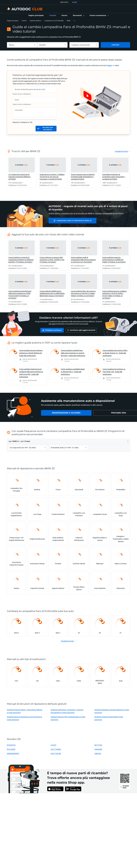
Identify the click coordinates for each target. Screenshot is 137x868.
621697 (53, 745)
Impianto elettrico (35, 21)
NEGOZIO (64, 2)
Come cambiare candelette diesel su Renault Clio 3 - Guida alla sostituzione (73, 372)
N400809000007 (13, 753)
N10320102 (11, 745)
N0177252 (98, 745)
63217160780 (56, 753)
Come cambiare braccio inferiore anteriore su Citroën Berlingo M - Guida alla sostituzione (31, 353)
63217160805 (56, 749)
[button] (78, 16)
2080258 (98, 753)
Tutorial (24, 21)
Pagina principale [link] (13, 21)
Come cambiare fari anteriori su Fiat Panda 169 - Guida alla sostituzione (114, 372)
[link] (36, 16)
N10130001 (11, 749)
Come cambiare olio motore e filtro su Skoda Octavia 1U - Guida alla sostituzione (115, 353)
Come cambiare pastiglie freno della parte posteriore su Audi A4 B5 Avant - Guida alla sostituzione (73, 353)
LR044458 (98, 749)
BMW (69, 21)
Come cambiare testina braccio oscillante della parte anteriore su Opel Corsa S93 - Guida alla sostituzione (31, 373)
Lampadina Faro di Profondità (54, 21)
